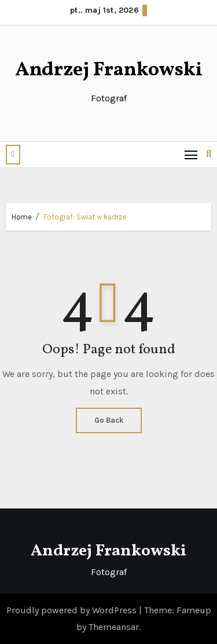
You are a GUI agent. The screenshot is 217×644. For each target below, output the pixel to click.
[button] (13, 155)
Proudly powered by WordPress (73, 610)
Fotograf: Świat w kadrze (85, 217)
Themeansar (114, 627)
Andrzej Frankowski (109, 70)
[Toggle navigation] (191, 154)
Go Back (109, 420)
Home (22, 217)
